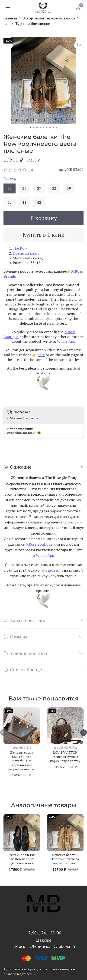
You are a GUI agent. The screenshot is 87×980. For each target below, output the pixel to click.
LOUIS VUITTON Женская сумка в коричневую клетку (65, 756)
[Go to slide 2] (34, 127)
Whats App (66, 341)
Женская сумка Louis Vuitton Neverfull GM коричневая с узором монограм (22, 761)
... (6, 24)
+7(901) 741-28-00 (44, 933)
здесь (51, 570)
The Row (20, 248)
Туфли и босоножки (33, 24)
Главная (10, 18)
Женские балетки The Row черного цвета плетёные (22, 859)
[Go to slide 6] (47, 127)
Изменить (31, 418)
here (41, 355)
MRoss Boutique (39, 544)
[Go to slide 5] (44, 127)
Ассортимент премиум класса (49, 18)
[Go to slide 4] (40, 127)
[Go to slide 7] (50, 127)
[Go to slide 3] (37, 127)
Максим (43, 940)
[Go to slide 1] (31, 127)
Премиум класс (26, 253)
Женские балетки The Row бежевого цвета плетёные (65, 859)
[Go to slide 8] (53, 127)
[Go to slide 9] (57, 127)
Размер (10, 179)
